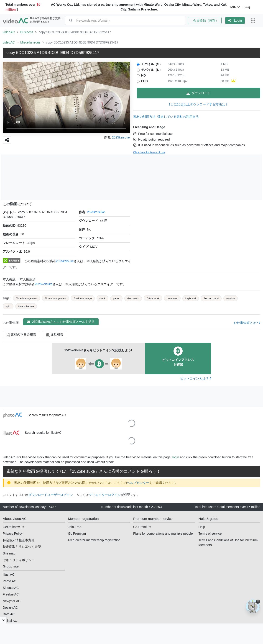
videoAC (9, 32)
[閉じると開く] (3, 620)
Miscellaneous (30, 42)
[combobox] (131, 21)
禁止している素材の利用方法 (178, 117)
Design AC (10, 608)
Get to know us (13, 527)
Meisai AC (10, 621)
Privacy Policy (13, 534)
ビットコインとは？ (196, 378)
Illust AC (9, 575)
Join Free (75, 527)
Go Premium (77, 534)
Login (235, 21)
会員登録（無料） (205, 21)
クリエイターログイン (105, 495)
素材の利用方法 (144, 117)
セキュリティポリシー (19, 560)
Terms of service (210, 534)
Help (202, 527)
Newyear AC (12, 601)
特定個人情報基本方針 (19, 540)
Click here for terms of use (149, 152)
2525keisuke (96, 212)
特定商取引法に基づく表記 (22, 547)
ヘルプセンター (138, 483)
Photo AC (9, 581)
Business (27, 32)
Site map (9, 553)
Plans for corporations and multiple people (163, 534)
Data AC (9, 614)
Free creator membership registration (94, 540)
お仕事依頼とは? (247, 323)
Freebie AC (11, 594)
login (176, 457)
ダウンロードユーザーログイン (51, 495)
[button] (206, 21)
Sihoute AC (11, 588)
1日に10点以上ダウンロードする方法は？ (198, 104)
